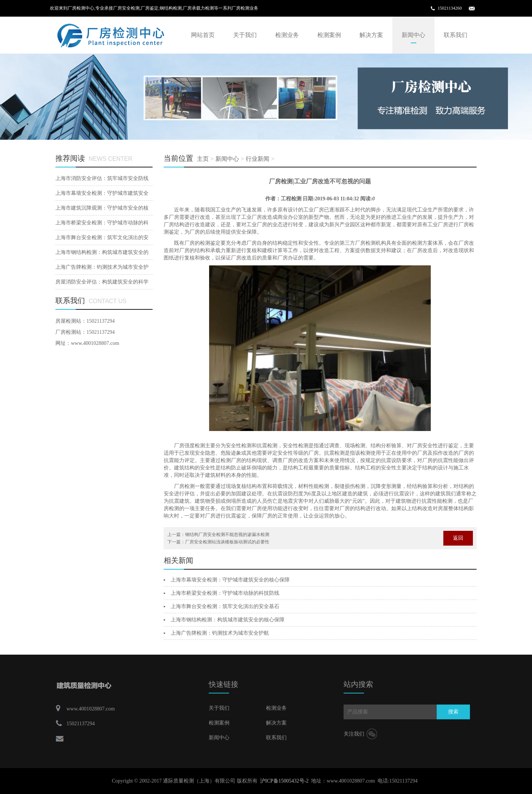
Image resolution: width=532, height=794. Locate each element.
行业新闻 (258, 159)
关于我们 (245, 35)
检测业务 (287, 35)
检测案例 (329, 35)
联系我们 (456, 35)
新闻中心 (413, 35)
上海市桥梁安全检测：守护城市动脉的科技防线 (225, 593)
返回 (458, 538)
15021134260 (450, 8)
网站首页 (203, 35)
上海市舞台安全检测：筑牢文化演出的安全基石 (225, 606)
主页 (203, 159)
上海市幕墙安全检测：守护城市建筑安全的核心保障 (230, 580)
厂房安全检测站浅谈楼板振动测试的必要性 (227, 542)
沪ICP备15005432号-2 (284, 781)
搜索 (453, 712)
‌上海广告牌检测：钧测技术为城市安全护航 (220, 633)
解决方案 (371, 35)
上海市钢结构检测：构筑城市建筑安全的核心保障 (228, 620)
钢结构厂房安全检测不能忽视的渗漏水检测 (227, 535)
